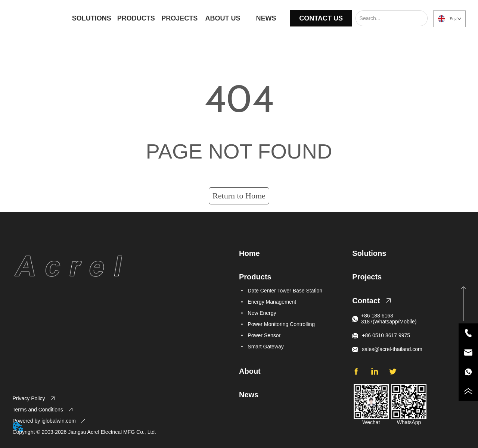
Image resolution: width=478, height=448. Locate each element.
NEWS (266, 18)
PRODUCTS (136, 18)
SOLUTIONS (92, 18)
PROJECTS (179, 18)
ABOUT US (223, 18)
